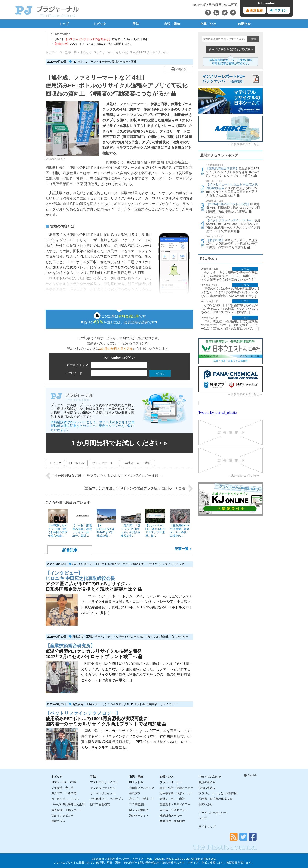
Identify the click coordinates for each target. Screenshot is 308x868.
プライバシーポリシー (213, 813)
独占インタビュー (83, 564)
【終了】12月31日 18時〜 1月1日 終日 (100, 39)
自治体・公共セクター (174, 637)
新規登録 (254, 10)
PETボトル (79, 62)
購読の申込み (207, 782)
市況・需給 (172, 24)
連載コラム (58, 821)
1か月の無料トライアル (116, 349)
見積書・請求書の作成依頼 (215, 799)
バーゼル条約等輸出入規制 (68, 804)
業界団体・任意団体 (172, 821)
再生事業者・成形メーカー (176, 793)
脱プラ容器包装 (100, 804)
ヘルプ (203, 818)
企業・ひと (208, 24)
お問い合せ (206, 804)
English (250, 775)
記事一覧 (71, 52)
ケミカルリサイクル (146, 637)
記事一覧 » (183, 549)
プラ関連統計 (138, 804)
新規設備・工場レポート (88, 637)
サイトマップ (207, 827)
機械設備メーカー (171, 816)
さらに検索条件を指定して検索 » (231, 49)
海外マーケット (121, 564)
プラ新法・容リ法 (62, 788)
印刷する (178, 69)
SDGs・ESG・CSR (64, 782)
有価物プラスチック (142, 788)
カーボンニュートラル (65, 799)
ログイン (278, 10)
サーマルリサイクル (103, 793)
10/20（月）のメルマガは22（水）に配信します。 (92, 44)
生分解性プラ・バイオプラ (107, 799)
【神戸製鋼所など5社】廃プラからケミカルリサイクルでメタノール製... (104, 476)
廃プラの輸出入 (139, 810)
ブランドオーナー (99, 62)
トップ (64, 24)
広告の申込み (207, 788)
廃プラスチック (174, 564)
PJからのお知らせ (210, 777)
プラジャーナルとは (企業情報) (218, 793)
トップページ (54, 52)
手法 (136, 24)
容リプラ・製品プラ (142, 799)
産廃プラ (135, 793)
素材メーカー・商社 (124, 62)
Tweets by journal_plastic (218, 413)
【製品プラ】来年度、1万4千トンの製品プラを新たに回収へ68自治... (137, 489)
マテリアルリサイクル (118, 637)
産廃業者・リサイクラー (148, 564)
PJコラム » (209, 259)
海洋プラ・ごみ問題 (64, 793)
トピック (100, 24)
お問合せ (244, 24)
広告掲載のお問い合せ (245, 144)
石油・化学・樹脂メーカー (176, 788)
